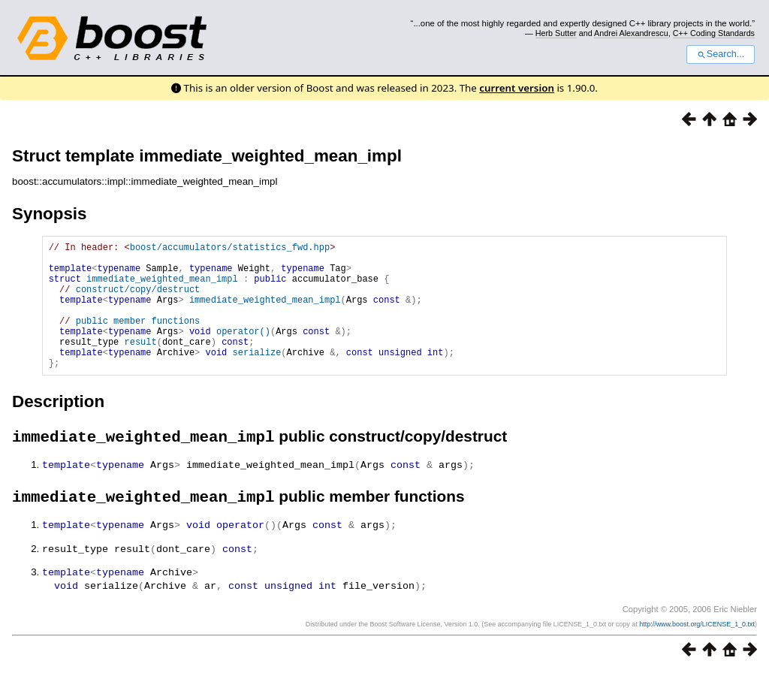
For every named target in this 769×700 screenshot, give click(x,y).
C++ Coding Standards (714, 33)
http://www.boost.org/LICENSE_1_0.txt (697, 653)
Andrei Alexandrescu (631, 33)
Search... (721, 54)
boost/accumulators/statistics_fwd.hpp (230, 249)
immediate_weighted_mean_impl (162, 287)
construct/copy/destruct (138, 300)
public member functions (138, 338)
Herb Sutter (556, 33)
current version (517, 88)
